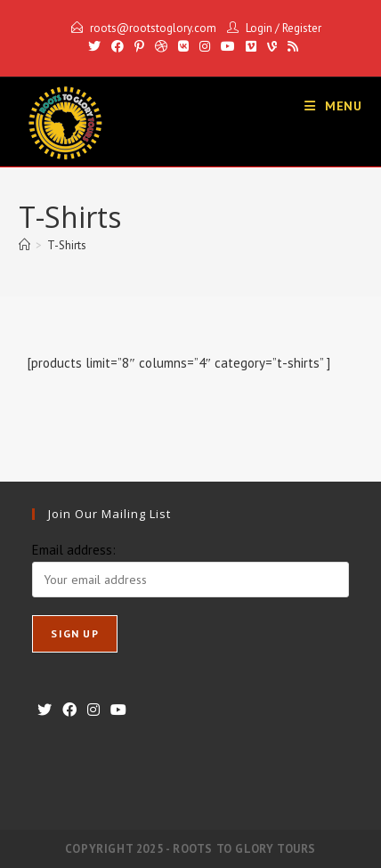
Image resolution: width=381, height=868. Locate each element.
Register (302, 28)
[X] (94, 46)
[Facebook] (118, 46)
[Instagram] (205, 46)
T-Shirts (67, 245)
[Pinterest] (139, 46)
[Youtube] (228, 46)
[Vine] (272, 46)
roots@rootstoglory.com (153, 28)
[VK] (183, 46)
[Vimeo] (251, 46)
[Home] (24, 245)
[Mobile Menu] (333, 106)
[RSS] (290, 46)
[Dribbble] (161, 46)
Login (259, 28)
